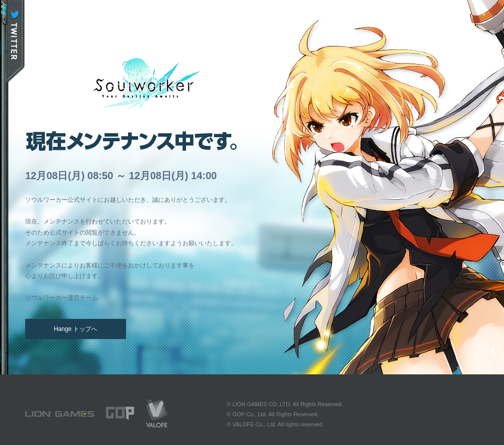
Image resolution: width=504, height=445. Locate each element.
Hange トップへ (76, 329)
